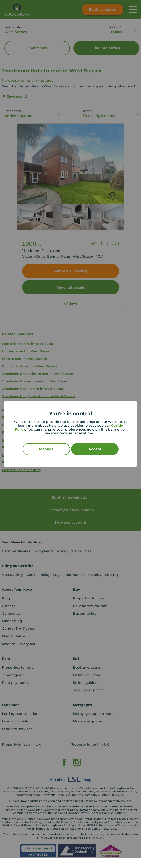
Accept (95, 449)
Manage (46, 449)
